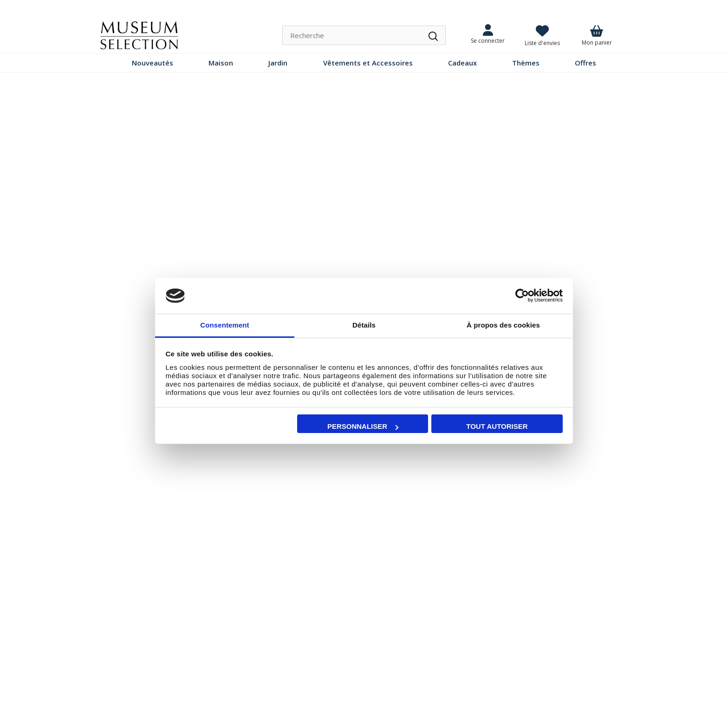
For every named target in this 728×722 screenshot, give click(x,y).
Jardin (278, 63)
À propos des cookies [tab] (503, 325)
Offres (585, 63)
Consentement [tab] (224, 325)
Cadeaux (462, 63)
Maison (221, 63)
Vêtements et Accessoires (368, 63)
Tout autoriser (497, 426)
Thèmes (526, 63)
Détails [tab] (364, 325)
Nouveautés (153, 63)
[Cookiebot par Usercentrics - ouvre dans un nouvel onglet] (522, 296)
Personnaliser (363, 426)
